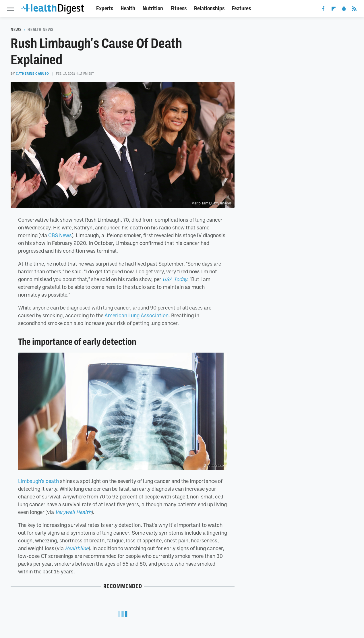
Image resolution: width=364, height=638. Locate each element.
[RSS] (354, 10)
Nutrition (153, 8)
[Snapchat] (344, 10)
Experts (105, 8)
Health (128, 8)
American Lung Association (136, 315)
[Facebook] (323, 10)
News (16, 30)
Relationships (209, 8)
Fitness (179, 8)
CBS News (60, 235)
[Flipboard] (334, 10)
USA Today (175, 279)
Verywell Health (73, 512)
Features (241, 8)
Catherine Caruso (32, 74)
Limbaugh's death (38, 481)
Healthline (77, 548)
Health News (41, 30)
